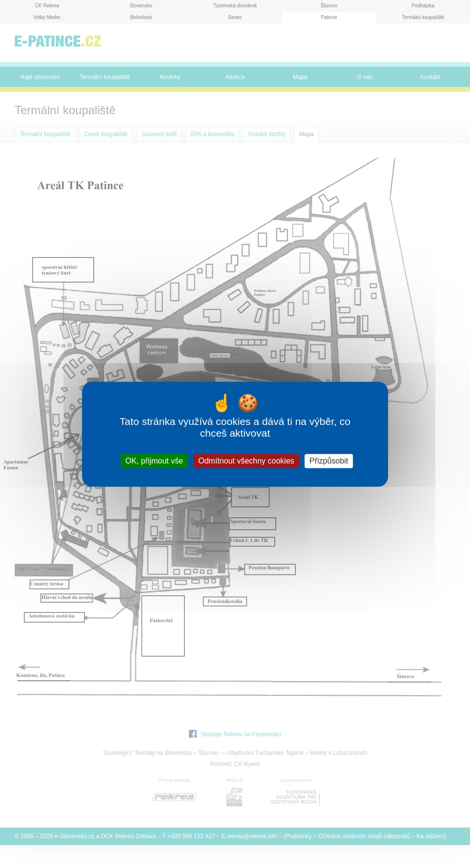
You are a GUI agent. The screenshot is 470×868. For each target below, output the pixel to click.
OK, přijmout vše (154, 461)
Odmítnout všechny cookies (246, 461)
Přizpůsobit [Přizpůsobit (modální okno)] (329, 461)
